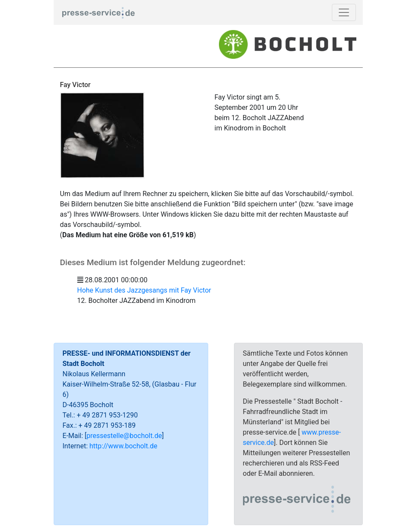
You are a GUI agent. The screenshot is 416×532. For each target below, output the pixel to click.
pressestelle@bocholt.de (124, 436)
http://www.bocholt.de (123, 446)
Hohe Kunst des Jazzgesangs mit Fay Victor (144, 290)
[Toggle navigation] (344, 12)
